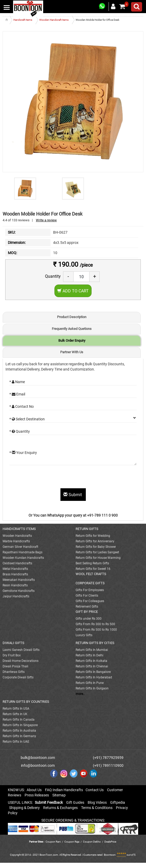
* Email (17, 394)
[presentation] (49, 478)
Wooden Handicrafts (17, 536)
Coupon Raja (72, 842)
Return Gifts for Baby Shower (96, 547)
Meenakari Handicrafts (19, 580)
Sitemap (59, 795)
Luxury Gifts (84, 635)
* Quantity (20, 431)
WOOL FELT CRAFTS (91, 574)
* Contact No (22, 406)
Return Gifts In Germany (19, 736)
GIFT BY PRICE (87, 612)
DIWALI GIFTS (13, 643)
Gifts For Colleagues (90, 601)
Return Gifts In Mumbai (92, 650)
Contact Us (95, 790)
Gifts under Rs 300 (89, 619)
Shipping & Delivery (24, 808)
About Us (34, 790)
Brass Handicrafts (15, 574)
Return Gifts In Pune (90, 683)
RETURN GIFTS (87, 529)
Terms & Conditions (97, 808)
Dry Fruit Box (12, 655)
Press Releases (37, 795)
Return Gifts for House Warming (98, 558)
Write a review (46, 220)
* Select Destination (27, 419)
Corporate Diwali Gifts (18, 677)
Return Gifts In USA (16, 709)
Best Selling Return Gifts (92, 563)
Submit (73, 495)
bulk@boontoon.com (38, 758)
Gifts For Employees (90, 590)
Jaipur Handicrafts (16, 596)
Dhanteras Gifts (14, 672)
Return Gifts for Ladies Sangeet (97, 552)
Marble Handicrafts (16, 541)
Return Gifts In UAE (16, 742)
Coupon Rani (53, 842)
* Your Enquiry (23, 453)
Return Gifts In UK (15, 714)
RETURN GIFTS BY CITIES (95, 643)
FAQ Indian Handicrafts (64, 790)
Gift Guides (75, 802)
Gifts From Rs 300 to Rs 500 (95, 624)
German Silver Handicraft (20, 547)
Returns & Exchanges (60, 808)
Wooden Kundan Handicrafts (23, 558)
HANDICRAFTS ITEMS (19, 529)
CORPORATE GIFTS (90, 583)
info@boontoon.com (38, 765)
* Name (17, 382)
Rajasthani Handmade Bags (23, 552)
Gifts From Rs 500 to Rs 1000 (96, 630)
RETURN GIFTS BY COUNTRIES (26, 702)
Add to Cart (73, 291)
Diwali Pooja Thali (15, 666)
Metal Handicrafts (15, 569)
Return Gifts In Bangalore (93, 672)
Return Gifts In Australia (19, 731)
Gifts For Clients (87, 596)
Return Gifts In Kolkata (91, 661)
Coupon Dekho (92, 842)
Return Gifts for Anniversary (95, 541)
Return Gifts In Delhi (89, 655)
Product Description (72, 317)
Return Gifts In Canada (19, 720)
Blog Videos (97, 802)
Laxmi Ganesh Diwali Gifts (21, 650)
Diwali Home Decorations (21, 661)
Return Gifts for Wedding (93, 536)
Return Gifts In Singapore (20, 725)
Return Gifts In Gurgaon (92, 688)
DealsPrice (110, 842)
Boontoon (110, 855)
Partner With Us (72, 352)
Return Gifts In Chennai (92, 666)
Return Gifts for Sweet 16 (93, 569)
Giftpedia (118, 802)
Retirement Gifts (87, 607)
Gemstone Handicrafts (19, 591)
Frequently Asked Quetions (72, 329)
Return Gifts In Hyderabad (94, 677)
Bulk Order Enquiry (72, 341)
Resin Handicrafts (15, 585)
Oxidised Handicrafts (17, 563)
